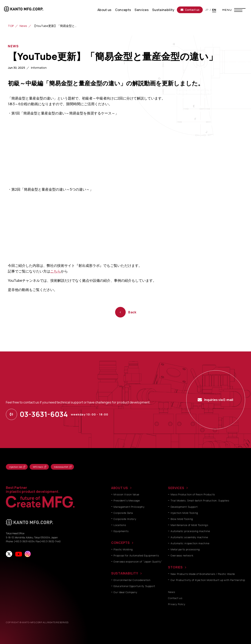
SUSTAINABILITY (125, 573)
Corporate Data (123, 513)
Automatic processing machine (190, 531)
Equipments (121, 531)
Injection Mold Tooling (184, 513)
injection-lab (16, 467)
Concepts (123, 10)
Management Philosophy (129, 507)
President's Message (127, 501)
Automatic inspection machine (190, 543)
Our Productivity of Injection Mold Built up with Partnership (208, 580)
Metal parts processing (185, 549)
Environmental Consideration (132, 580)
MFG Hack (38, 467)
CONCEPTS (120, 543)
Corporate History (125, 519)
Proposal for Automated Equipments (136, 556)
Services (142, 10)
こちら (55, 271)
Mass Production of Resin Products (193, 494)
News (23, 26)
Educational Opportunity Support (134, 586)
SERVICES (176, 488)
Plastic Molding (123, 549)
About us (105, 10)
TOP (11, 26)
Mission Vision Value (126, 494)
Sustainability (163, 10)
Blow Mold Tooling (182, 519)
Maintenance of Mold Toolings (189, 525)
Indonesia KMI (61, 467)
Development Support (184, 507)
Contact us (190, 10)
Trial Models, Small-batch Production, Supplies (200, 501)
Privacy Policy (177, 604)
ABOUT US (120, 488)
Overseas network (182, 556)
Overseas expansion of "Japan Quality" (138, 562)
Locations (120, 525)
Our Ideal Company (125, 592)
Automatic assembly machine (189, 537)
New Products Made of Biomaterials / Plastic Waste (203, 574)
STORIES (175, 567)
